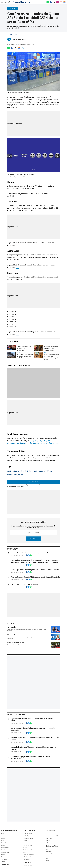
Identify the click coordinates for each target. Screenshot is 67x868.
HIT (47, 856)
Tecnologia (4, 859)
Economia (4, 843)
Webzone (48, 841)
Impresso (5, 865)
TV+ (47, 859)
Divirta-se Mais (52, 846)
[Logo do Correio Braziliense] (21, 2)
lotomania (34, 471)
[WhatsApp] (48, 3)
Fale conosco (27, 859)
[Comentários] (23, 49)
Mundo (3, 845)
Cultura (25, 848)
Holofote (4, 857)
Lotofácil (25, 471)
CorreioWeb (51, 830)
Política (3, 838)
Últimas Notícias (28, 845)
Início (10, 35)
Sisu (24, 852)
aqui (17, 196)
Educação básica (28, 834)
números (43, 471)
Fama (47, 834)
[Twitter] (54, 3)
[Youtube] (61, 3)
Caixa (10, 471)
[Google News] (64, 3)
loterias (17, 471)
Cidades (3, 836)
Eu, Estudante (29, 830)
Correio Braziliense (9, 830)
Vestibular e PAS (28, 850)
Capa (3, 834)
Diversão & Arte (5, 848)
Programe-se (49, 852)
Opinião (3, 855)
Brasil (16, 35)
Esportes (4, 850)
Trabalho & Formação (29, 838)
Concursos (28, 862)
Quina (50, 471)
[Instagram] (58, 3)
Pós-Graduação (27, 857)
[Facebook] (51, 3)
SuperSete (19, 475)
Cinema (48, 849)
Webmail (48, 843)
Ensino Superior (27, 836)
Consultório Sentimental (52, 836)
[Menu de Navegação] (4, 2)
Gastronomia (49, 838)
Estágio (25, 841)
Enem (25, 843)
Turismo (3, 862)
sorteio (11, 475)
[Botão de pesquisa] (9, 2)
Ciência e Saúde (5, 852)
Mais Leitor (48, 861)
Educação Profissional (29, 855)
